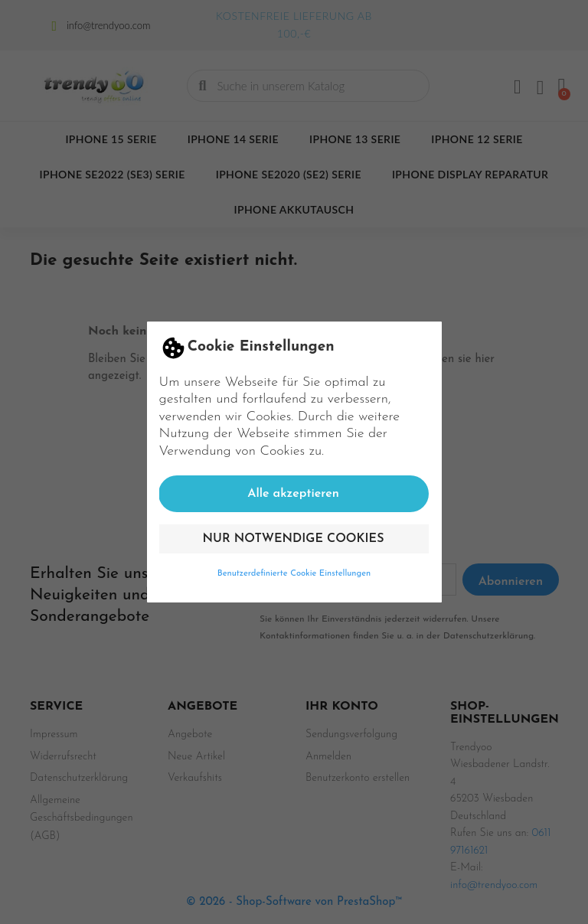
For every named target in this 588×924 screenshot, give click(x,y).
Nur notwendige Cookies (294, 539)
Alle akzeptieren (293, 494)
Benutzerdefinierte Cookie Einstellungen (294, 574)
